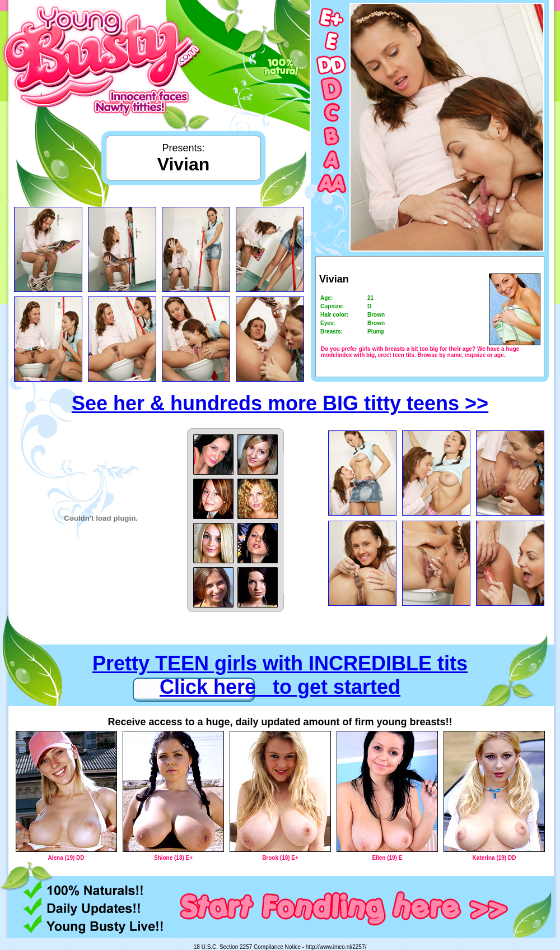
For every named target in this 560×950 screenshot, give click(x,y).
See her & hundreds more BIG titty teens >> (280, 403)
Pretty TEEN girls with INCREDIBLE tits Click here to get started (280, 675)
